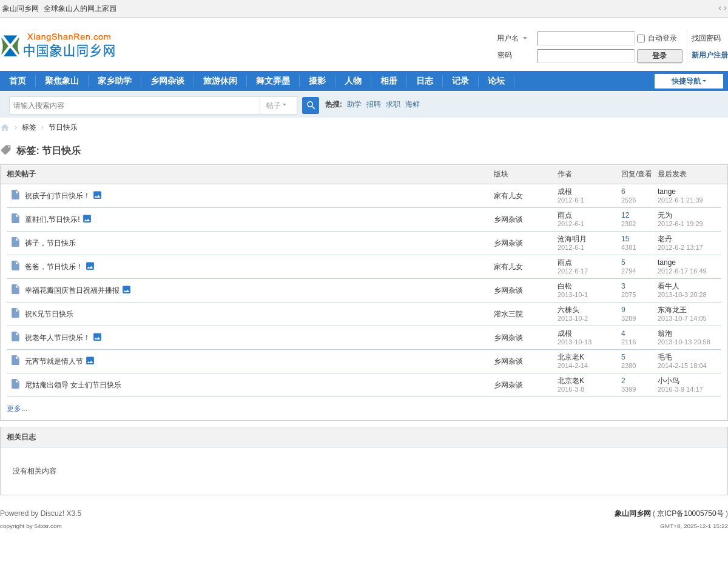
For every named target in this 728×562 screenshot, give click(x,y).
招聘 (374, 104)
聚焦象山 (62, 81)
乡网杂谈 (167, 81)
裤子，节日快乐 (50, 243)
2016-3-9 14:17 (680, 389)
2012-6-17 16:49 (682, 271)
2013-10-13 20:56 (684, 342)
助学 (354, 104)
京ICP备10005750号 (690, 513)
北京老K (571, 357)
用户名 (508, 38)
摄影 (317, 81)
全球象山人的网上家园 (80, 8)
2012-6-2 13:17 (680, 247)
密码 (505, 55)
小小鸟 (669, 381)
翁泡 (665, 333)
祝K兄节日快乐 (49, 314)
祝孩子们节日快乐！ (58, 195)
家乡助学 (115, 81)
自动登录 (657, 38)
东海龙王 (672, 310)
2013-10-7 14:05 (682, 318)
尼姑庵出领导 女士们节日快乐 (73, 385)
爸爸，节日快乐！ (54, 266)
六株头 (568, 310)
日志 (425, 81)
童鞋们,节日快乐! (52, 219)
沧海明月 (572, 239)
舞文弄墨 (273, 81)
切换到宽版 (723, 8)
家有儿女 (508, 196)
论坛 (496, 81)
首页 (18, 81)
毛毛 (665, 357)
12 (625, 215)
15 (625, 239)
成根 (565, 192)
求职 (393, 104)
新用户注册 (710, 55)
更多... (17, 409)
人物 (353, 81)
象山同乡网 (21, 8)
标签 (29, 127)
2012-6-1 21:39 (680, 200)
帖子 (274, 105)
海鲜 (413, 104)
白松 (565, 286)
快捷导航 (686, 81)
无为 (665, 215)
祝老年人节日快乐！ (58, 337)
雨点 (565, 215)
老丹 (665, 239)
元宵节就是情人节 (54, 361)
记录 (460, 81)
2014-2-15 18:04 (682, 366)
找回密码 (706, 38)
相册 (389, 81)
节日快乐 (63, 127)
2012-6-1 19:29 (680, 224)
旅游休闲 (220, 81)
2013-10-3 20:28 (682, 295)
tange (667, 192)
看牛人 (669, 286)
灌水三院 (508, 314)
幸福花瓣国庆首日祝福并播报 (72, 290)
